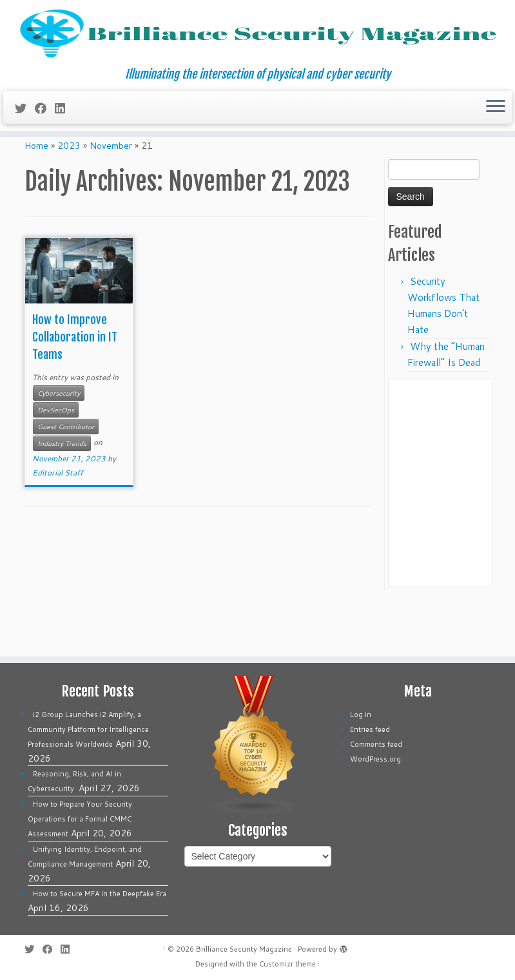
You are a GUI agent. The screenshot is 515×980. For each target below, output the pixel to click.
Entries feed (370, 729)
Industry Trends (62, 497)
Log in (361, 715)
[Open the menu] (496, 146)
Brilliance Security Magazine (244, 949)
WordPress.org (375, 759)
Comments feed (376, 744)
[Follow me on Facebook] (45, 147)
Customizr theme (287, 964)
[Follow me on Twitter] (25, 147)
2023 (69, 199)
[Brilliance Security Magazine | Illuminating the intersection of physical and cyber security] (257, 53)
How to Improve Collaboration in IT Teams (75, 390)
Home (36, 199)
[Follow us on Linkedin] (64, 147)
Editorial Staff (58, 526)
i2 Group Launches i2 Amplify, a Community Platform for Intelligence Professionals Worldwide (88, 729)
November (111, 199)
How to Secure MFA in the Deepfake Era (100, 894)
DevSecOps (56, 463)
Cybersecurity (59, 447)
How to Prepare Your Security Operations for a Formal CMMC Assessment (80, 819)
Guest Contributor (66, 480)
